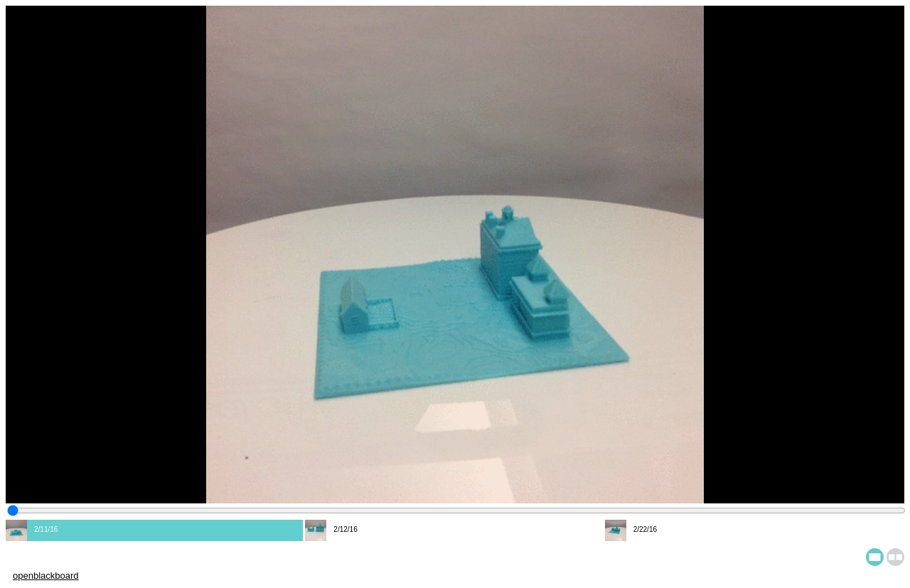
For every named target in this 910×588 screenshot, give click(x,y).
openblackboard (46, 576)
